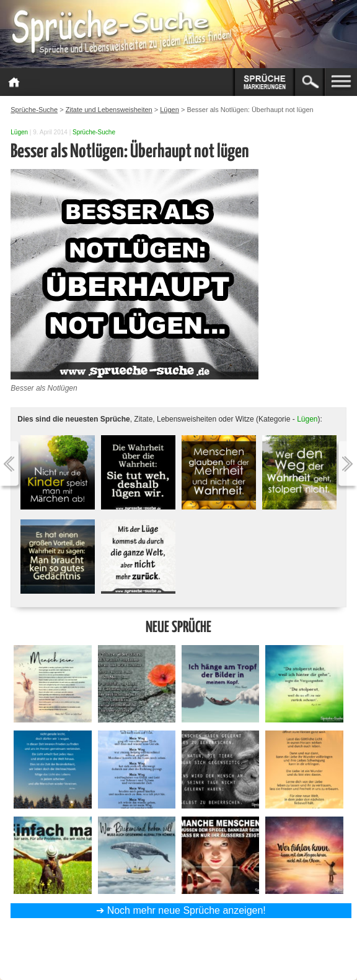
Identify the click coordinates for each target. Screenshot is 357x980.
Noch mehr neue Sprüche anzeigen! (187, 910)
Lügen (19, 132)
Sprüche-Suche (94, 132)
